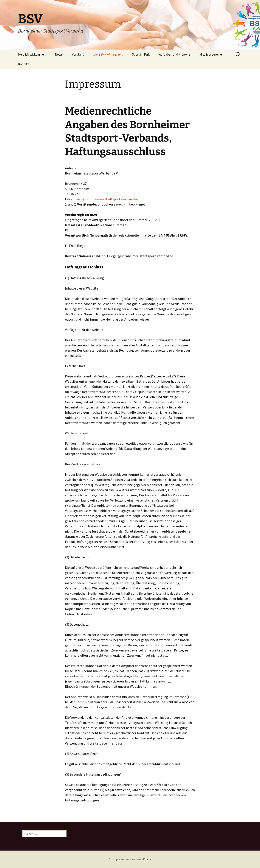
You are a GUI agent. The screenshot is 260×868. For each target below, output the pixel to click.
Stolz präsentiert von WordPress (130, 859)
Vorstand (78, 54)
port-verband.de (126, 199)
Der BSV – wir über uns (108, 54)
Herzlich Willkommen (32, 54)
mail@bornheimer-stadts (95, 199)
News (59, 54)
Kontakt (24, 64)
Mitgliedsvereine (211, 54)
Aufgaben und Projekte (175, 54)
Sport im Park (141, 54)
